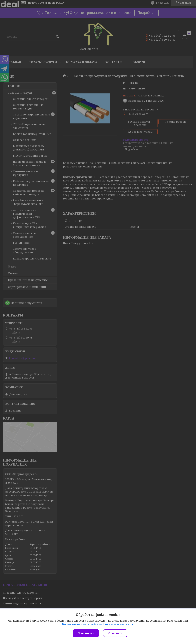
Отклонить (115, 633)
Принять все (86, 633)
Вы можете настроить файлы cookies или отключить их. (97, 624)
